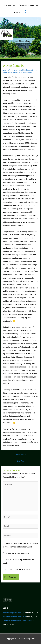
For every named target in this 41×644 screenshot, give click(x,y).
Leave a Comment (10, 70)
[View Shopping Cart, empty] (20, 12)
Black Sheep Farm (22, 30)
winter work (12, 72)
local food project (26, 70)
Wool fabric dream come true (14, 617)
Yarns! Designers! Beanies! (13, 613)
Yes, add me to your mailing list (16, 553)
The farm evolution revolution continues (19, 621)
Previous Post (20, 455)
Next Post (20, 461)
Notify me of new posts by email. (18, 569)
